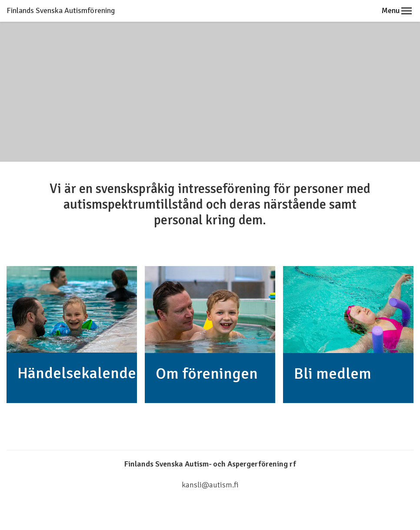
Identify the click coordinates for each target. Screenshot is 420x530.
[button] (407, 11)
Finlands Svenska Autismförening (61, 10)
